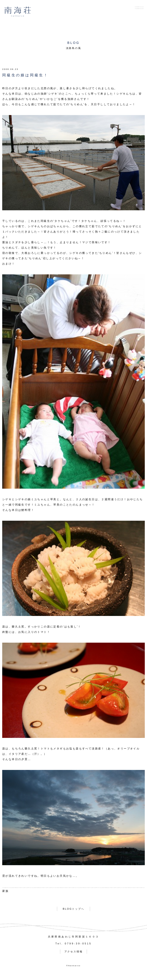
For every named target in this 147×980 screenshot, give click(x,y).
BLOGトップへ (74, 909)
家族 (6, 891)
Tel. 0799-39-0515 (73, 944)
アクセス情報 (74, 952)
